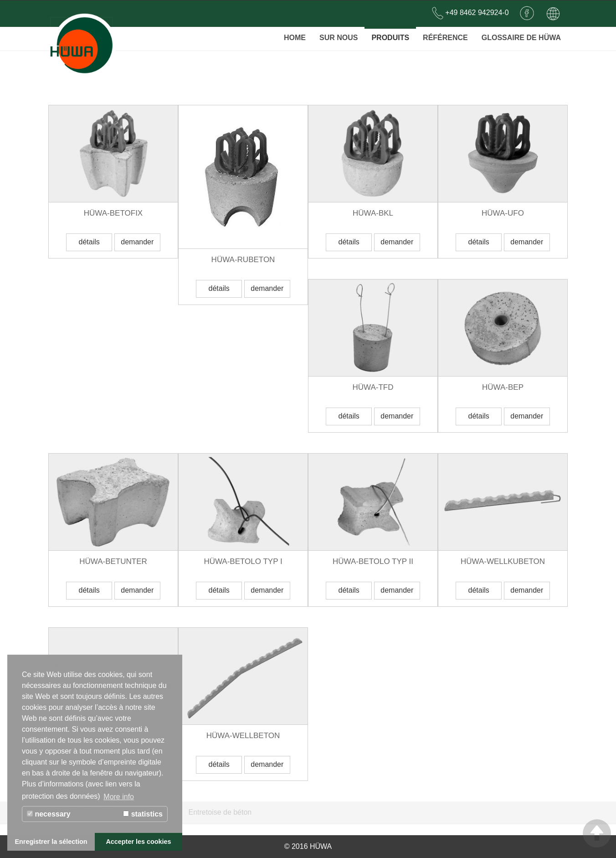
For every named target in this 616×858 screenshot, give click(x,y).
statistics (143, 814)
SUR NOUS (339, 34)
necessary (49, 814)
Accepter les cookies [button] (138, 842)
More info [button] (119, 797)
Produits (390, 34)
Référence (445, 34)
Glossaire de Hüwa (521, 34)
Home (295, 34)
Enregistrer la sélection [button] (51, 842)
